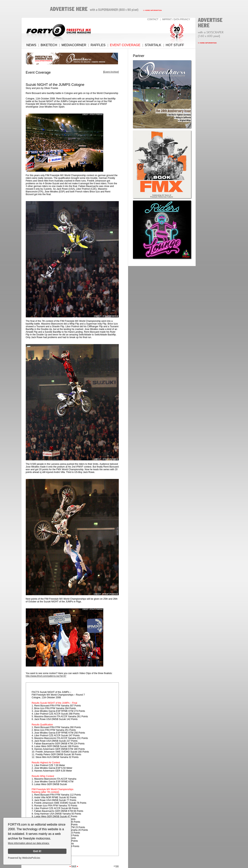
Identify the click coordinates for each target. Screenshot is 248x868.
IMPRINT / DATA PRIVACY (176, 19)
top (116, 866)
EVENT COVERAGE (125, 45)
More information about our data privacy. (29, 843)
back (74, 866)
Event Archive (111, 72)
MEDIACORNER (74, 45)
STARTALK (153, 45)
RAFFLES (98, 45)
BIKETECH (49, 45)
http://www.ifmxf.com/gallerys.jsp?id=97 (46, 676)
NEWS (31, 45)
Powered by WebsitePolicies (24, 858)
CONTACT (153, 19)
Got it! (37, 851)
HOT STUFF (175, 45)
